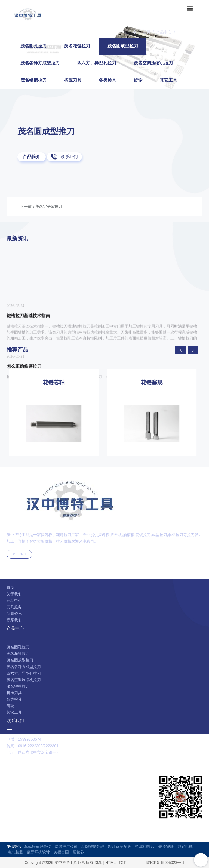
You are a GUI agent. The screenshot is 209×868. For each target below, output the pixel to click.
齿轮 (138, 80)
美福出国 (61, 852)
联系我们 (69, 157)
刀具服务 (14, 607)
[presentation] (181, 350)
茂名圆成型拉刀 (191, 32)
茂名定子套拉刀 (49, 207)
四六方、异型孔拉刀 (97, 63)
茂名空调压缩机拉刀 (153, 63)
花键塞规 (153, 382)
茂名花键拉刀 (77, 46)
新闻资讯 (14, 614)
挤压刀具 (73, 80)
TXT (122, 863)
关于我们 (14, 594)
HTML (110, 863)
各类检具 (107, 80)
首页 (147, 32)
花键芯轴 (56, 382)
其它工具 (168, 80)
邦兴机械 (185, 847)
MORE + (19, 554)
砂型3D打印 (145, 847)
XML (98, 863)
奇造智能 (166, 847)
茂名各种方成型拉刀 (40, 63)
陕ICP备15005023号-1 (165, 863)
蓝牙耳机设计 (38, 852)
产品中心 (164, 32)
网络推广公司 (66, 847)
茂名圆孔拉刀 (33, 46)
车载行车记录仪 (38, 847)
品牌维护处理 (93, 847)
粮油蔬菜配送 (119, 847)
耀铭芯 (78, 852)
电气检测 (16, 852)
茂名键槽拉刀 (33, 80)
